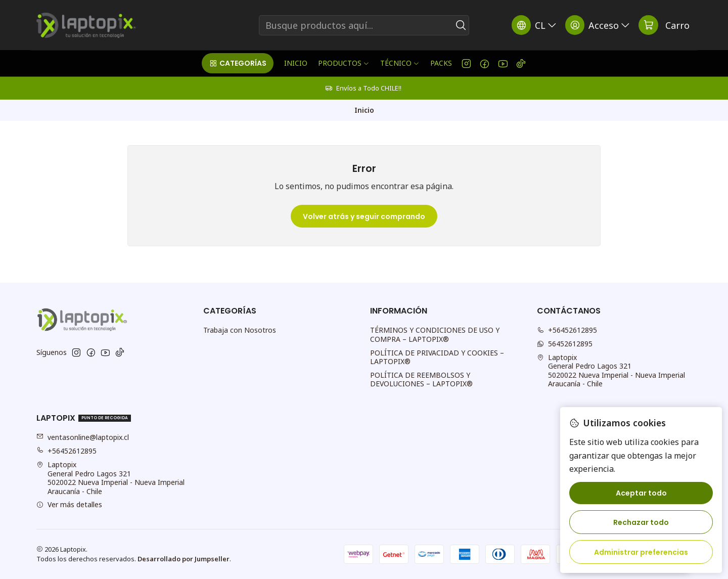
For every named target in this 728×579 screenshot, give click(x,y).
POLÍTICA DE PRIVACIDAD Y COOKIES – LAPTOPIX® (437, 357)
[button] (237, 63)
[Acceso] (598, 25)
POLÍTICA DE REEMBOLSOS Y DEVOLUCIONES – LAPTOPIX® (421, 380)
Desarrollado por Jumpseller (184, 559)
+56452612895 (66, 451)
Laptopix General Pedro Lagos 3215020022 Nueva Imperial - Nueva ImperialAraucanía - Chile (611, 371)
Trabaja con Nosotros (240, 330)
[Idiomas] (535, 25)
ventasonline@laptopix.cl (83, 437)
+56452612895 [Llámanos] (567, 330)
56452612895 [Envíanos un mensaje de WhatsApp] (565, 344)
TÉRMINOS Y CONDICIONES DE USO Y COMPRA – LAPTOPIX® (435, 335)
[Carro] (664, 25)
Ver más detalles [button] (69, 504)
